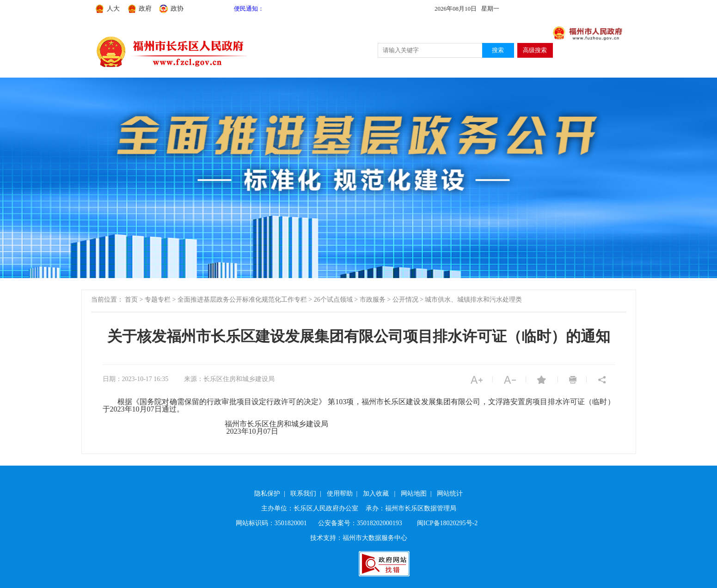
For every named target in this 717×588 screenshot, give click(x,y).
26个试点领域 (333, 300)
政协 (177, 9)
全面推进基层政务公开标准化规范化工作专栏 (242, 300)
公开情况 (405, 300)
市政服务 (373, 300)
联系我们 (303, 494)
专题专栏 (158, 300)
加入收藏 (376, 494)
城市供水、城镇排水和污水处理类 (473, 300)
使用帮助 (340, 494)
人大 (113, 9)
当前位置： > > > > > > (307, 300)
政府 (145, 9)
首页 (131, 300)
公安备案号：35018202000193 (360, 523)
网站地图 (414, 494)
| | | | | (358, 494)
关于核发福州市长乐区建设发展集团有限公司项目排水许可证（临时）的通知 (359, 336)
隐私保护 (267, 494)
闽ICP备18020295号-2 (447, 523)
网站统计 (450, 494)
